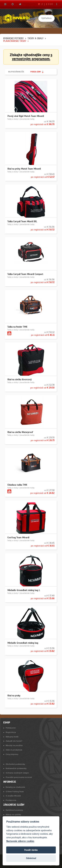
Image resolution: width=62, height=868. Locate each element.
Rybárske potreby (13, 38)
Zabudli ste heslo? (14, 741)
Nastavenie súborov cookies (20, 841)
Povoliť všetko (31, 850)
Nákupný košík (12, 737)
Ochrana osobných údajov (17, 773)
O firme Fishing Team (15, 792)
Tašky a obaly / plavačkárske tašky (21, 119)
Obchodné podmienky (15, 764)
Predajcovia (11, 800)
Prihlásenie (11, 728)
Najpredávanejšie (16, 72)
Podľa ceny (36, 72)
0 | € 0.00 (45, 4)
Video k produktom (14, 750)
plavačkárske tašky (15, 41)
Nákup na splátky (13, 814)
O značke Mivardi (13, 796)
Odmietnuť (31, 858)
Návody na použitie (14, 745)
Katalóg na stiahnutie (15, 787)
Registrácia (11, 732)
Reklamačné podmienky (16, 768)
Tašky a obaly (35, 38)
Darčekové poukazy (14, 810)
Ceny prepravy (12, 754)
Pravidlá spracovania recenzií (19, 777)
